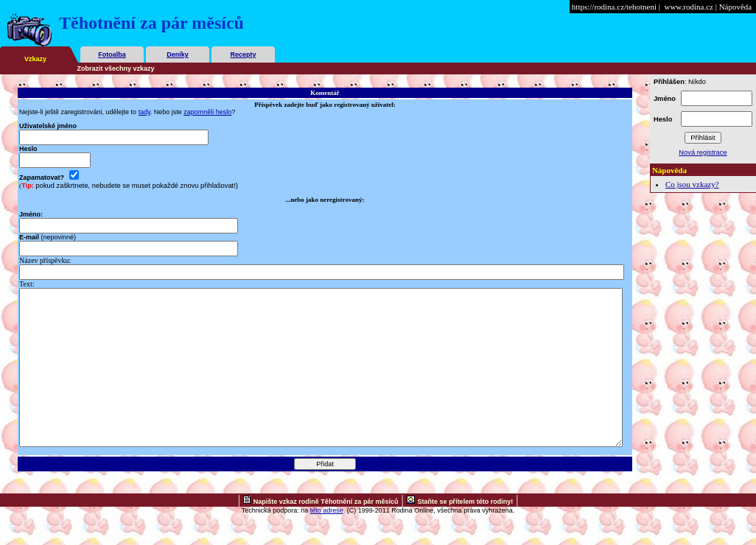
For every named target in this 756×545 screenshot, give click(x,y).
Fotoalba (112, 54)
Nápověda (736, 7)
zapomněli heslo (207, 112)
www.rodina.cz (688, 7)
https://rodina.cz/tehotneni (614, 7)
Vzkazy (35, 59)
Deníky (178, 54)
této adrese (327, 541)
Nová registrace (703, 152)
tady (144, 112)
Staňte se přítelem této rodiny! (466, 532)
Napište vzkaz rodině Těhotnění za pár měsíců (326, 532)
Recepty (243, 54)
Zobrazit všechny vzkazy (116, 68)
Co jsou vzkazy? (692, 184)
